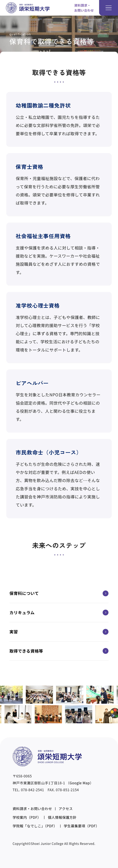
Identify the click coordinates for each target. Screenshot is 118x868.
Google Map (80, 783)
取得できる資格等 (59, 651)
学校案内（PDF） (27, 817)
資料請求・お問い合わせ (32, 808)
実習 (59, 632)
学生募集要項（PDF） (82, 826)
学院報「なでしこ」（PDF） (35, 826)
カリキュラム (59, 613)
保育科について (59, 593)
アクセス (66, 808)
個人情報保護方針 (62, 817)
